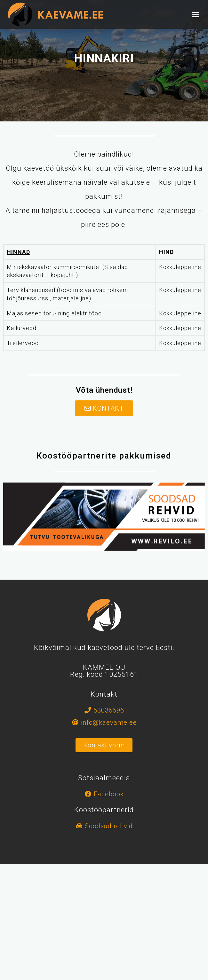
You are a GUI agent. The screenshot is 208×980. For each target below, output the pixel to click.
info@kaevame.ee (109, 722)
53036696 (109, 710)
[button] (196, 14)
